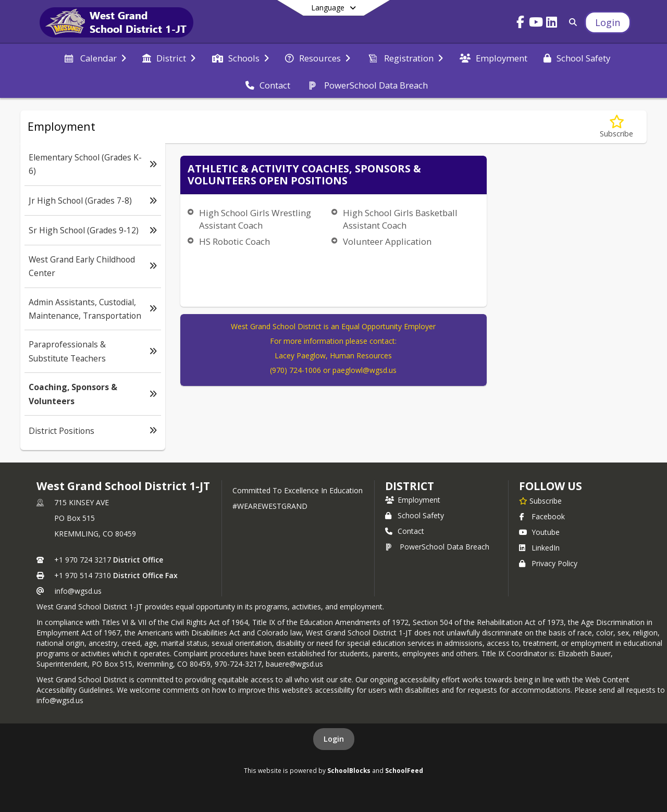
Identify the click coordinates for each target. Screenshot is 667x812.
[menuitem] (94, 57)
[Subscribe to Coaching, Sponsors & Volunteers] (616, 127)
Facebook (542, 516)
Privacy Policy (548, 563)
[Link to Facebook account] (521, 24)
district (410, 486)
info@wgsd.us (78, 591)
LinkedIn (539, 548)
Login (334, 739)
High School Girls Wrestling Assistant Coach (255, 219)
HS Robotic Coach (234, 241)
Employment (413, 500)
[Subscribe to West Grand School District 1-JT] (540, 501)
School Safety (415, 515)
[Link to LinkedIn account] (552, 24)
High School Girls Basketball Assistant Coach (400, 219)
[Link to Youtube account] (536, 24)
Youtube (539, 532)
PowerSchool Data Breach (437, 547)
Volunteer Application (387, 241)
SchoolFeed (404, 770)
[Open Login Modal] (608, 22)
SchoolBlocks (349, 770)
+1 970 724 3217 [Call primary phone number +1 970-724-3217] (83, 560)
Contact (405, 531)
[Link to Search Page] (571, 22)
